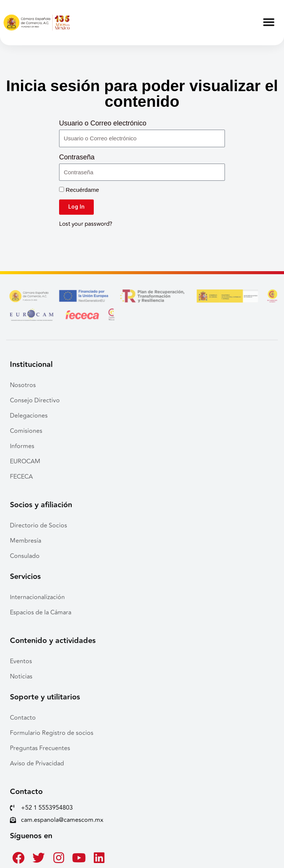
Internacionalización (37, 597)
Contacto (23, 718)
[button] (269, 19)
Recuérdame (79, 190)
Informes (22, 446)
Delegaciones (29, 416)
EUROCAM (25, 461)
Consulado (25, 556)
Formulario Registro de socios (52, 733)
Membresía (26, 541)
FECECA (21, 477)
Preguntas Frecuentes (40, 748)
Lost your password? (86, 224)
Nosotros (23, 385)
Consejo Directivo (35, 400)
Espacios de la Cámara (41, 612)
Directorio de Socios (39, 526)
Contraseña (77, 157)
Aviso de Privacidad (37, 764)
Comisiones (26, 431)
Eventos (21, 661)
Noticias (21, 677)
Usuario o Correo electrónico (103, 123)
